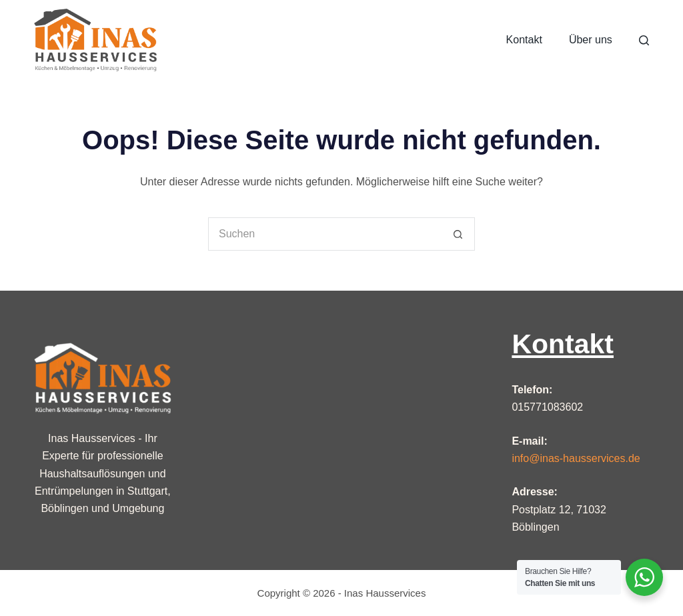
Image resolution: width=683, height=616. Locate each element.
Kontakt (524, 40)
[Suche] (644, 40)
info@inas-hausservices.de (576, 458)
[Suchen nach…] (325, 234)
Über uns (591, 40)
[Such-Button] (458, 234)
